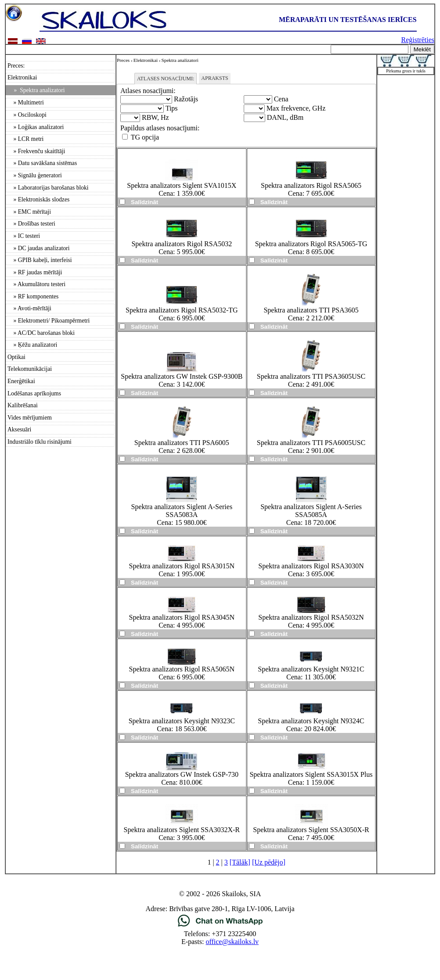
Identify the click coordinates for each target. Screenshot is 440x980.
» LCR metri (25, 139)
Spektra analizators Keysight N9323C (182, 721)
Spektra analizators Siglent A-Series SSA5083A (182, 511)
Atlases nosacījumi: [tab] (166, 79)
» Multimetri (26, 102)
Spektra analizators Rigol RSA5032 (182, 244)
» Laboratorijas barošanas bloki (48, 188)
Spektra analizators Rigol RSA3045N (182, 617)
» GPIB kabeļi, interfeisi (40, 260)
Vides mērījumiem (30, 418)
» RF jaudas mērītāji (35, 272)
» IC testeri (24, 236)
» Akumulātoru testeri (36, 284)
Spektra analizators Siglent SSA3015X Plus (311, 774)
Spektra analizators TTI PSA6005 (182, 443)
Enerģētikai (21, 381)
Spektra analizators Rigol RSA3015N (182, 566)
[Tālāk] (240, 862)
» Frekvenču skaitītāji (36, 151)
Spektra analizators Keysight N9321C (311, 669)
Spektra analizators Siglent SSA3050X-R (311, 830)
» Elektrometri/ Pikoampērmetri (49, 321)
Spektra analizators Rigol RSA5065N (182, 669)
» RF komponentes (33, 296)
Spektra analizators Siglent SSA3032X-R (182, 830)
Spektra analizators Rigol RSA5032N (311, 617)
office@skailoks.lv (232, 942)
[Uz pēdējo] (269, 862)
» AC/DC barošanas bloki (41, 333)
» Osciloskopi (27, 115)
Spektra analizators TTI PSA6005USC (311, 443)
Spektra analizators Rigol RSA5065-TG (311, 244)
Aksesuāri (19, 429)
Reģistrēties (418, 40)
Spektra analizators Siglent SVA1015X (182, 185)
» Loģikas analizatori (36, 127)
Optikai (16, 357)
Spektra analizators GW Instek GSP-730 (182, 774)
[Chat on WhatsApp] (220, 926)
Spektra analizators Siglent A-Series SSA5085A (311, 511)
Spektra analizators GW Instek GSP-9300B (182, 376)
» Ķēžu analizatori (32, 345)
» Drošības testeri (31, 224)
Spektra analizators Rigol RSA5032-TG (182, 310)
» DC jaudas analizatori (39, 248)
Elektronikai (22, 77)
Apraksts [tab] (215, 78)
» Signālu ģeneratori (35, 175)
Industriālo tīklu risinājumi (40, 442)
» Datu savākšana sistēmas (42, 163)
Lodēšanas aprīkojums (34, 393)
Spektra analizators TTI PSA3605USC (311, 376)
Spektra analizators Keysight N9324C (311, 721)
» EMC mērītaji (29, 212)
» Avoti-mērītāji (29, 308)
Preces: (16, 66)
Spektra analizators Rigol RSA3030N (311, 566)
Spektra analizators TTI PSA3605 (311, 310)
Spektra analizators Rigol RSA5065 (311, 185)
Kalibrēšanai (23, 405)
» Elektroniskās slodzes (38, 199)
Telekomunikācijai (30, 369)
